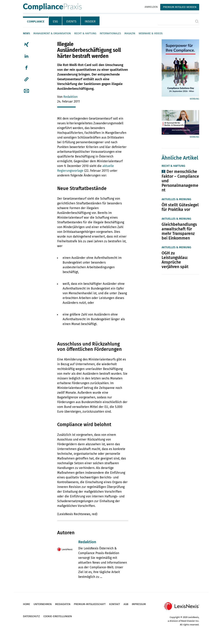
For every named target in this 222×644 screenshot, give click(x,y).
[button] (26, 79)
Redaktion (70, 97)
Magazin (130, 33)
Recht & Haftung (85, 33)
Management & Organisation (52, 33)
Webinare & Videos (151, 33)
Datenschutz (31, 616)
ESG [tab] (55, 22)
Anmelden (151, 7)
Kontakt (115, 604)
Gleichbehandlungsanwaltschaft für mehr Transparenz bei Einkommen (179, 231)
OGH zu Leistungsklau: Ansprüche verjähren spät (175, 260)
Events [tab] (71, 22)
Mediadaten (63, 604)
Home (26, 604)
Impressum (139, 604)
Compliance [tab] (36, 22)
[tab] (36, 21)
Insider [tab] (90, 22)
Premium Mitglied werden (180, 7)
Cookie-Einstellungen (58, 616)
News (26, 33)
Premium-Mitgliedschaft (90, 604)
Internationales (110, 33)
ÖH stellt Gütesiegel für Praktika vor (180, 207)
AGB (126, 604)
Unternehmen (43, 604)
